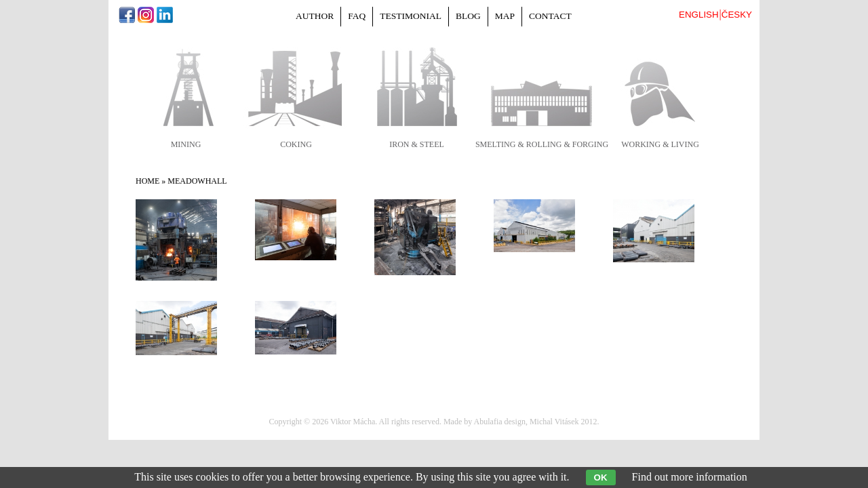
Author (315, 16)
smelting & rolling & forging (542, 144)
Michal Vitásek (554, 422)
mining (186, 144)
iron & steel (417, 144)
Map (505, 16)
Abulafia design (500, 422)
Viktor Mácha (353, 422)
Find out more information (690, 477)
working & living (660, 144)
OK (601, 477)
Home (147, 181)
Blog (468, 16)
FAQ (357, 16)
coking (296, 144)
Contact (550, 16)
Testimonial (411, 16)
